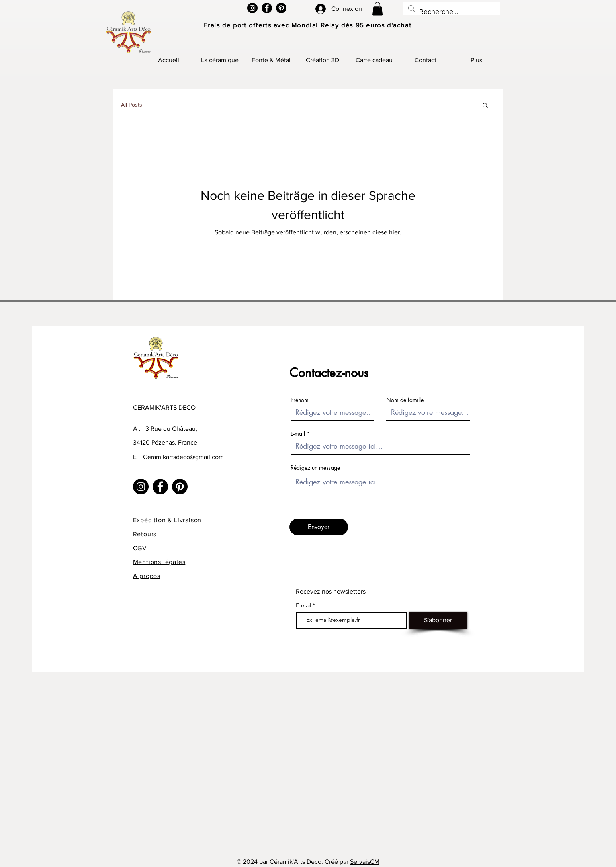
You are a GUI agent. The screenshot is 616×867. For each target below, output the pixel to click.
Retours (145, 534)
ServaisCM (365, 862)
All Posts (132, 105)
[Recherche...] (451, 12)
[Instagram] (252, 8)
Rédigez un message (315, 468)
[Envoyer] (319, 527)
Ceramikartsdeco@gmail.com (183, 457)
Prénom (300, 400)
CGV (141, 548)
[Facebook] (267, 8)
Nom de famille (405, 400)
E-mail (298, 434)
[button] (377, 9)
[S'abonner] (438, 620)
